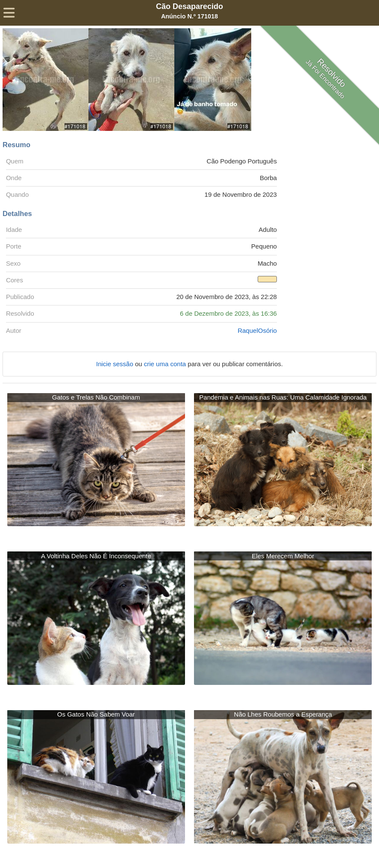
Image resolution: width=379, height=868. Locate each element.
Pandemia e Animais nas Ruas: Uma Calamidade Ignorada (283, 397)
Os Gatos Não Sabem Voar (96, 714)
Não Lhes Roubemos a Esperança (283, 714)
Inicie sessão (116, 364)
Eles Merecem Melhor (283, 556)
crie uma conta (166, 364)
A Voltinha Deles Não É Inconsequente (96, 556)
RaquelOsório (257, 330)
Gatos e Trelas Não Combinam (96, 397)
